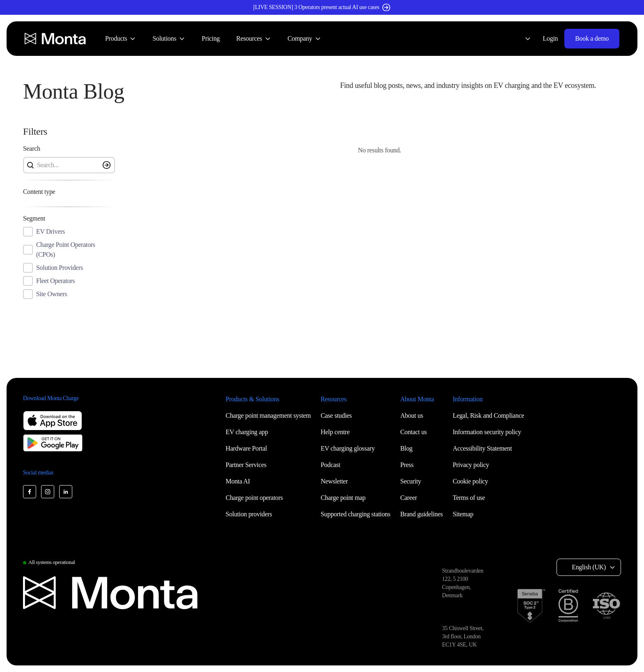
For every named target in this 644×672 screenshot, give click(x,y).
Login (551, 38)
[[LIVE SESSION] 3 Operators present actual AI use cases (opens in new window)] (322, 7)
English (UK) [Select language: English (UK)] (589, 567)
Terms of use (469, 498)
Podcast (331, 465)
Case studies (336, 415)
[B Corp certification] (568, 606)
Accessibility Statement (482, 448)
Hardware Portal (246, 448)
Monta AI (238, 481)
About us (412, 415)
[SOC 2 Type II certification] (531, 606)
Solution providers (249, 514)
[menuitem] (121, 39)
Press (407, 465)
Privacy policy (471, 465)
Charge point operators (254, 498)
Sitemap (463, 514)
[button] (481, 92)
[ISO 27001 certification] (606, 606)
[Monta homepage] (56, 39)
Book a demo (592, 38)
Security (411, 481)
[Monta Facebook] (30, 492)
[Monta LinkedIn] (66, 492)
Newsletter (334, 481)
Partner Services (246, 465)
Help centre (335, 432)
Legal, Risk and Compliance (488, 415)
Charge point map (343, 498)
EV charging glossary (348, 448)
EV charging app (247, 432)
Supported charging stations (356, 514)
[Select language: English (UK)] (523, 39)
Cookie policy (470, 481)
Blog (406, 448)
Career (408, 498)
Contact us (413, 432)
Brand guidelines (421, 514)
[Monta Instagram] (48, 492)
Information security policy (487, 432)
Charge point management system (268, 415)
